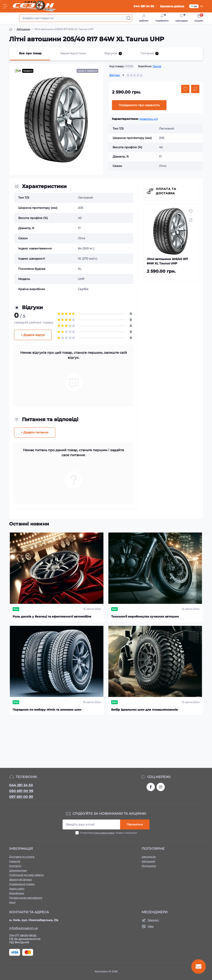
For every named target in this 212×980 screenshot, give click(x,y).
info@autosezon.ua (23, 928)
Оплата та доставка (166, 191)
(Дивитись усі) (149, 119)
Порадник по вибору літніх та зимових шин (47, 710)
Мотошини (149, 866)
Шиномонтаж (18, 870)
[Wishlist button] (185, 89)
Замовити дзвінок (172, 6)
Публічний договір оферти (26, 875)
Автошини (23, 29)
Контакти (15, 866)
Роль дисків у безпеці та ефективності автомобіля (52, 616)
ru (202, 6)
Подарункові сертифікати (26, 898)
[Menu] (5, 6)
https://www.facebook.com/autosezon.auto (151, 787)
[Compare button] (195, 89)
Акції (12, 902)
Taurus (157, 66)
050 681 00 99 (21, 791)
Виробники (17, 893)
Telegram (153, 920)
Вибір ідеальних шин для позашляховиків (145, 710)
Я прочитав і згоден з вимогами (109, 833)
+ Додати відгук (33, 335)
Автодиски (149, 857)
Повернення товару (22, 884)
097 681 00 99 (21, 797)
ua (194, 6)
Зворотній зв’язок (20, 880)
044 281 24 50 (21, 785)
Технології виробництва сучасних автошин (145, 616)
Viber (151, 926)
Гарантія (15, 861)
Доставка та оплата (22, 857)
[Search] (129, 18)
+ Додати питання (35, 432)
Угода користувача (104, 833)
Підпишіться (135, 824)
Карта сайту (17, 889)
